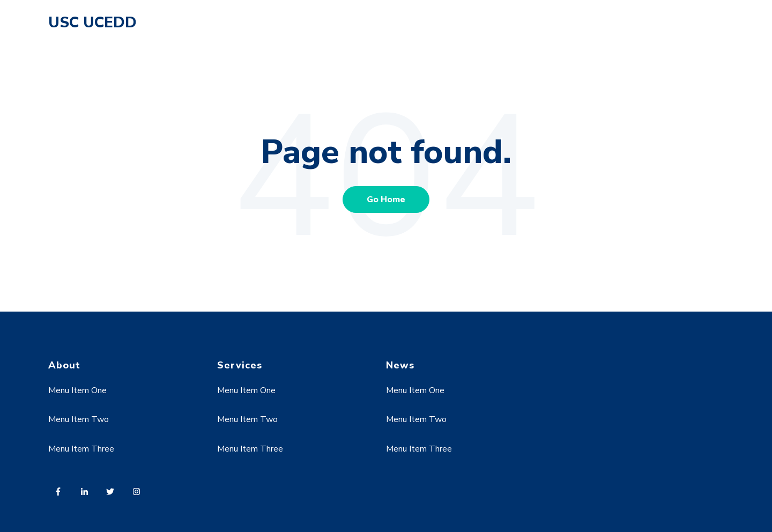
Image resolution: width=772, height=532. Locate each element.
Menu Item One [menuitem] (77, 390)
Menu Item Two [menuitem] (79, 419)
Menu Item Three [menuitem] (81, 449)
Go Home (386, 199)
